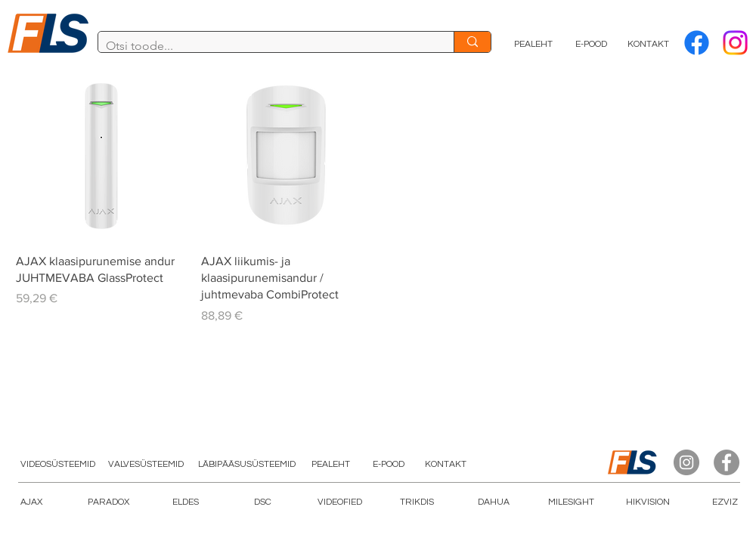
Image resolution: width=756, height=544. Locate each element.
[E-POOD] (591, 45)
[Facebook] (697, 43)
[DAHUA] (494, 502)
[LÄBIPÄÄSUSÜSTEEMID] (246, 465)
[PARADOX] (108, 502)
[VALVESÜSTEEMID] (146, 465)
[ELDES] (185, 502)
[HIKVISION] (648, 502)
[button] (339, 502)
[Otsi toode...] (264, 46)
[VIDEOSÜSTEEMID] (57, 465)
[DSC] (262, 502)
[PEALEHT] (533, 45)
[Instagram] (686, 462)
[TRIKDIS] (417, 502)
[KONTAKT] (648, 45)
